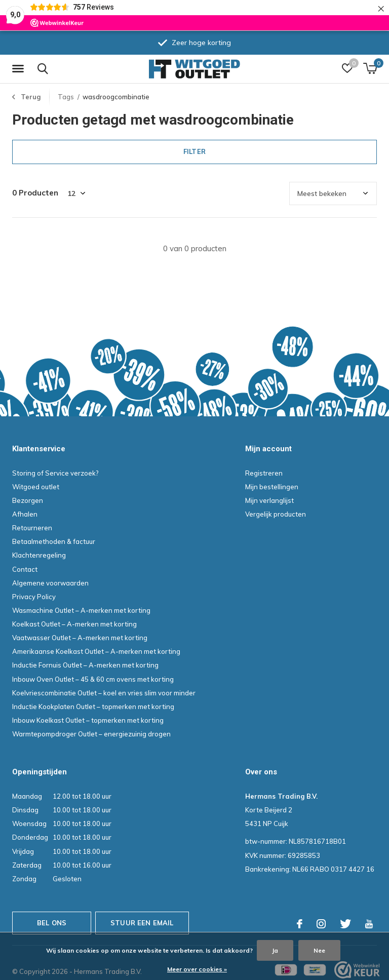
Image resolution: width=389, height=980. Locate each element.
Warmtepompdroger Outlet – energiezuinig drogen (91, 734)
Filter (194, 151)
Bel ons (52, 923)
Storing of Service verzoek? (55, 473)
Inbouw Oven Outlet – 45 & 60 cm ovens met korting (93, 679)
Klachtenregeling (39, 555)
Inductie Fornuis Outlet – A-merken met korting (85, 665)
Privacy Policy (34, 597)
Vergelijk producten (276, 514)
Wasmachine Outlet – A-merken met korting (81, 610)
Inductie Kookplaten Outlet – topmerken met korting (93, 707)
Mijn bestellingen (272, 487)
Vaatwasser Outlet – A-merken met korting (80, 638)
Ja (275, 950)
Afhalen (25, 514)
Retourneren (32, 528)
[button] (20, 69)
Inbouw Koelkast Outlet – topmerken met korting (88, 720)
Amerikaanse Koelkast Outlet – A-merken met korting (96, 651)
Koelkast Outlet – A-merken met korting (74, 624)
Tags (66, 97)
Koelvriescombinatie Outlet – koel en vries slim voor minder (104, 693)
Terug (31, 97)
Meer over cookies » (197, 969)
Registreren (264, 473)
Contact (25, 569)
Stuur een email (142, 923)
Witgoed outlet (36, 487)
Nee (319, 950)
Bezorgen (28, 500)
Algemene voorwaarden (50, 583)
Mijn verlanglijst (269, 500)
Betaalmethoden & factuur (54, 541)
